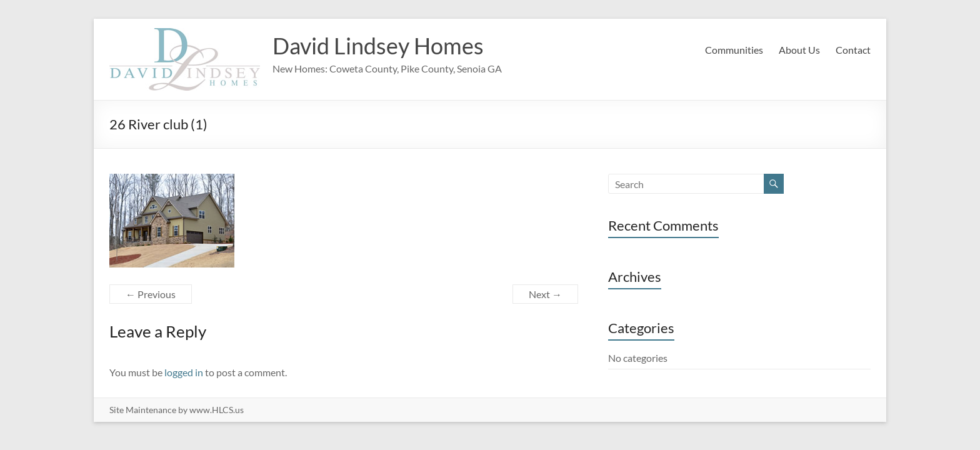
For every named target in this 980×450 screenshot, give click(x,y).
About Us (799, 50)
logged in (184, 372)
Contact (853, 50)
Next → (545, 294)
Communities (734, 50)
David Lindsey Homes (378, 46)
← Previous (151, 294)
